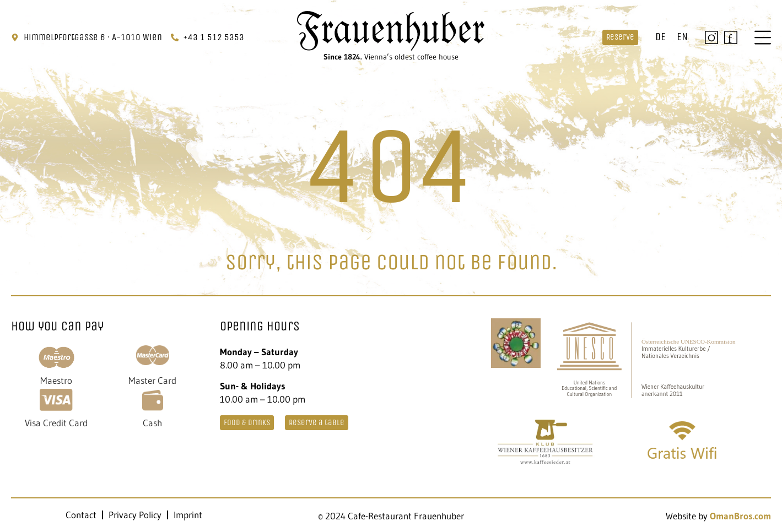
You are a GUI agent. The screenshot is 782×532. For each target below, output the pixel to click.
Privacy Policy (135, 515)
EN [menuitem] (682, 37)
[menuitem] (660, 37)
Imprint (188, 515)
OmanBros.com (740, 516)
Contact (81, 515)
